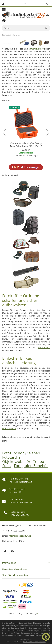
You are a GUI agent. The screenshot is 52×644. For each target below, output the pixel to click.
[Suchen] (24, 28)
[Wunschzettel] (47, 4)
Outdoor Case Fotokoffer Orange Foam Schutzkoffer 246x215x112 (26, 145)
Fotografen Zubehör (31, 466)
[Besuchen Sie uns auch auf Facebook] (5, 551)
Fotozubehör (44, 348)
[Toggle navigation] (4, 10)
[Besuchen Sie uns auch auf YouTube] (12, 551)
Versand (40, 614)
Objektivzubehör (16, 462)
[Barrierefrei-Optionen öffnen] (46, 637)
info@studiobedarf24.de (20, 536)
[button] (25, 4)
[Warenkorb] (4, 21)
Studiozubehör (9, 429)
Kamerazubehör (36, 49)
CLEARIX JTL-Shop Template (35, 642)
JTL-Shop (19, 642)
